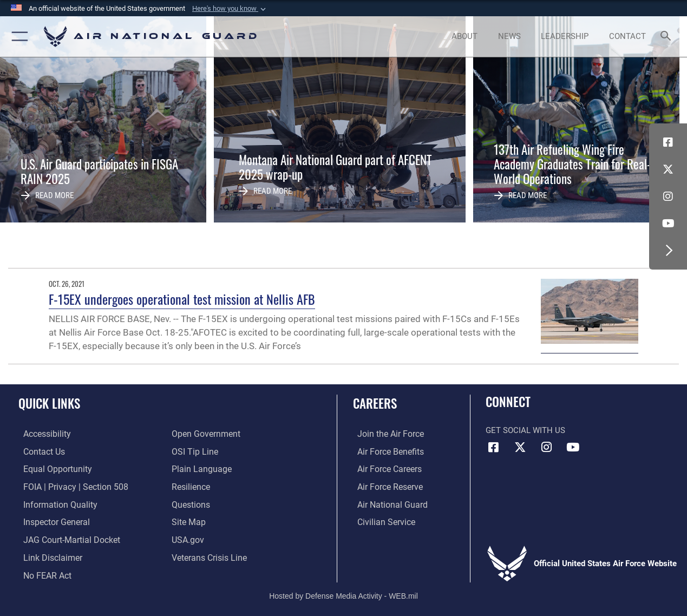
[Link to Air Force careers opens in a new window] (385, 469)
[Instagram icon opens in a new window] (668, 196)
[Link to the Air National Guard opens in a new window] (386, 503)
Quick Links (49, 404)
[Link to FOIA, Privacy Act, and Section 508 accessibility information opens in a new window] (68, 486)
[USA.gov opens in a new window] (187, 538)
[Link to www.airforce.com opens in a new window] (385, 434)
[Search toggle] (668, 37)
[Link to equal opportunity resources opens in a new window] (51, 469)
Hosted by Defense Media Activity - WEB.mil (343, 592)
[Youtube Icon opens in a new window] (668, 224)
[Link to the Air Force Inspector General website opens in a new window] (50, 520)
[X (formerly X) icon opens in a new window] (668, 169)
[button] (230, 9)
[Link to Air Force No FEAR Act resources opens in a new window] (42, 572)
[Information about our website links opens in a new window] (47, 555)
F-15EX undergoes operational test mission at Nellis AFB (182, 299)
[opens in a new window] (42, 434)
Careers (375, 404)
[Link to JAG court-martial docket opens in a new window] (65, 538)
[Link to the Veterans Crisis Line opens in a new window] (208, 555)
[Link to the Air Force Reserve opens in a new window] (385, 486)
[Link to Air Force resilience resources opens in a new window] (190, 486)
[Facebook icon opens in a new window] (668, 142)
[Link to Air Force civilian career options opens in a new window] (381, 520)
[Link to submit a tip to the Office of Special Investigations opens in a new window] (193, 451)
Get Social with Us (525, 430)
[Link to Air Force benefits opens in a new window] (385, 451)
